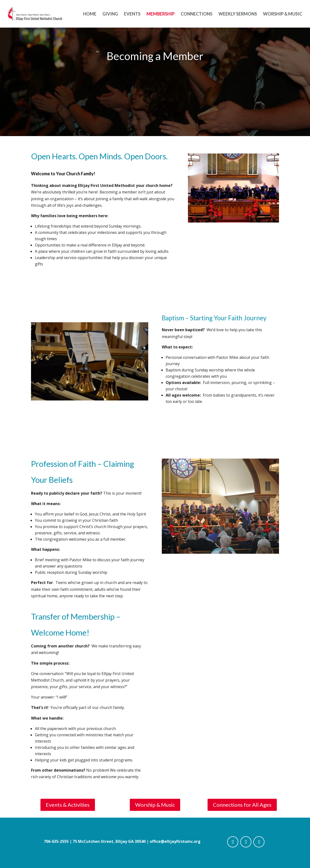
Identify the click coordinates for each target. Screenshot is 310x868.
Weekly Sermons (238, 14)
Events (132, 14)
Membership (161, 14)
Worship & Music (283, 14)
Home (90, 14)
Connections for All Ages (242, 805)
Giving (110, 14)
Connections (197, 14)
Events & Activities (68, 805)
